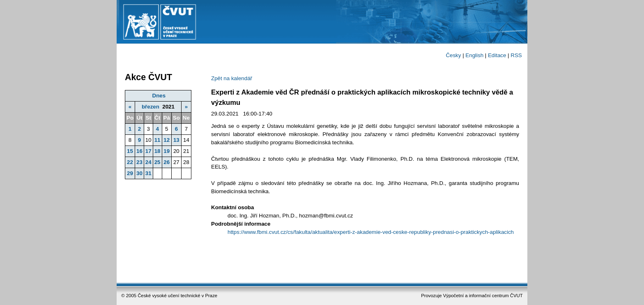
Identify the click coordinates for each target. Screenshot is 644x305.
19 (167, 151)
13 (176, 140)
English (474, 55)
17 (148, 151)
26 (167, 162)
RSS (516, 55)
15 (130, 151)
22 (130, 162)
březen (151, 107)
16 (139, 151)
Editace (497, 55)
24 (148, 162)
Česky (453, 55)
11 (158, 140)
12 (167, 140)
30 (139, 173)
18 (158, 151)
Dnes (159, 96)
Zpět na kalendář (232, 78)
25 (158, 162)
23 (139, 162)
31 (148, 173)
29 (130, 173)
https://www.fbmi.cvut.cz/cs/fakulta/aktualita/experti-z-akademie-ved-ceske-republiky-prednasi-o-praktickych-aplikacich (371, 232)
